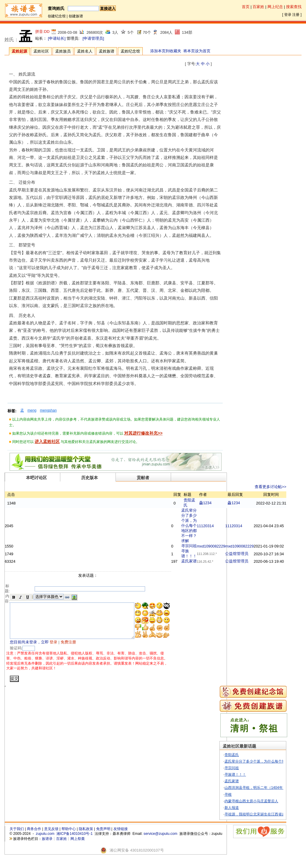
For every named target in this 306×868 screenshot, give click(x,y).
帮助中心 (69, 836)
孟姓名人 (85, 51)
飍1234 (220, 503)
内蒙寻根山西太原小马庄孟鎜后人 (263, 808)
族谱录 (47, 846)
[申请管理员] (93, 38)
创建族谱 (76, 16)
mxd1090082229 (226, 546)
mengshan (48, 410)
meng (32, 410)
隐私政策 (86, 836)
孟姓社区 (41, 51)
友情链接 (121, 836)
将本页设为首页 (197, 51)
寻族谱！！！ (247, 782)
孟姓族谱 (107, 51)
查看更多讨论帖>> (285, 487)
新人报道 (243, 815)
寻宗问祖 (204, 546)
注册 (296, 15)
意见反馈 (51, 836)
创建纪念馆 (57, 16)
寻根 (239, 802)
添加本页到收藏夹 (166, 51)
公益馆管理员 (252, 554)
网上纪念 (275, 7)
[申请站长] (57, 38)
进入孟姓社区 (47, 441)
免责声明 (103, 836)
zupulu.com (45, 841)
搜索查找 (294, 7)
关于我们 (17, 836)
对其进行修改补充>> (143, 433)
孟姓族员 (63, 51)
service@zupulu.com (160, 841)
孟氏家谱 (204, 561)
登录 (288, 15)
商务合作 (34, 836)
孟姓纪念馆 (130, 51)
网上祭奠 (78, 846)
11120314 (220, 526)
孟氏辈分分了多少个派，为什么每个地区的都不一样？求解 (204, 526)
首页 (246, 7)
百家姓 (258, 7)
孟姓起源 (19, 51)
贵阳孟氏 (243, 762)
